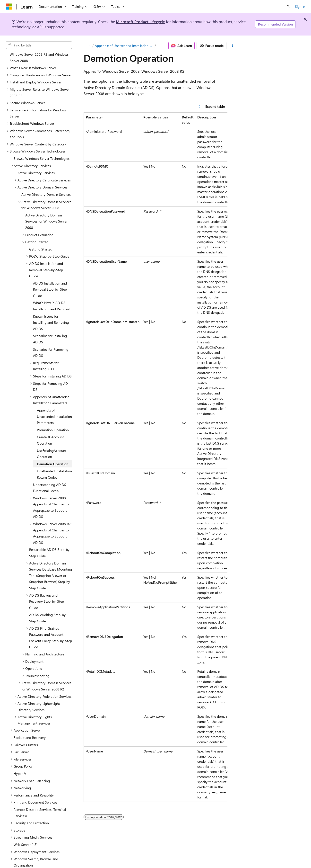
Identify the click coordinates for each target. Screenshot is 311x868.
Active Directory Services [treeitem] (36, 154)
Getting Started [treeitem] (41, 230)
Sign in (300, 6)
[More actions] (233, 46)
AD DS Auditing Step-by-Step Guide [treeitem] (48, 599)
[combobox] (39, 45)
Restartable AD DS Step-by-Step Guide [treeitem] (50, 533)
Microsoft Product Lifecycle (140, 22)
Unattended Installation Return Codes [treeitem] (54, 455)
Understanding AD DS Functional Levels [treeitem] (50, 469)
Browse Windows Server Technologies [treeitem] (42, 139)
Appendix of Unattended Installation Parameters (124, 46)
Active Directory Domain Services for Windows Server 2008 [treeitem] (46, 202)
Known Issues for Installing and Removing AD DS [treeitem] (51, 303)
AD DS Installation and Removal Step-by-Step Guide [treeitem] (50, 270)
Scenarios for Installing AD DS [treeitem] (50, 320)
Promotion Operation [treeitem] (53, 411)
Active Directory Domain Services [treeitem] (46, 175)
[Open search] (288, 7)
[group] (155, 457)
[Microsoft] (9, 7)
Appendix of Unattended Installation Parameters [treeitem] (54, 397)
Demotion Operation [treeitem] (53, 445)
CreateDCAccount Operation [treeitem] (50, 421)
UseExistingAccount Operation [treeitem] (52, 434)
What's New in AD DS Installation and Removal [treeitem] (51, 287)
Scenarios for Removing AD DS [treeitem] (51, 333)
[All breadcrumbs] (88, 46)
